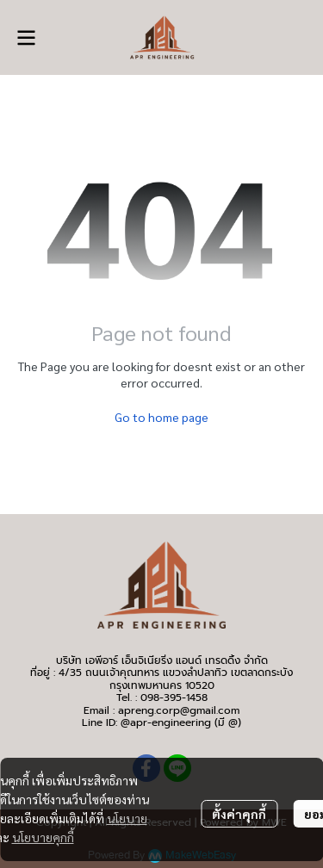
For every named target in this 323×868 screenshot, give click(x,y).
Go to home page (161, 417)
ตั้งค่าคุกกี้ (239, 814)
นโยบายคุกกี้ (43, 837)
